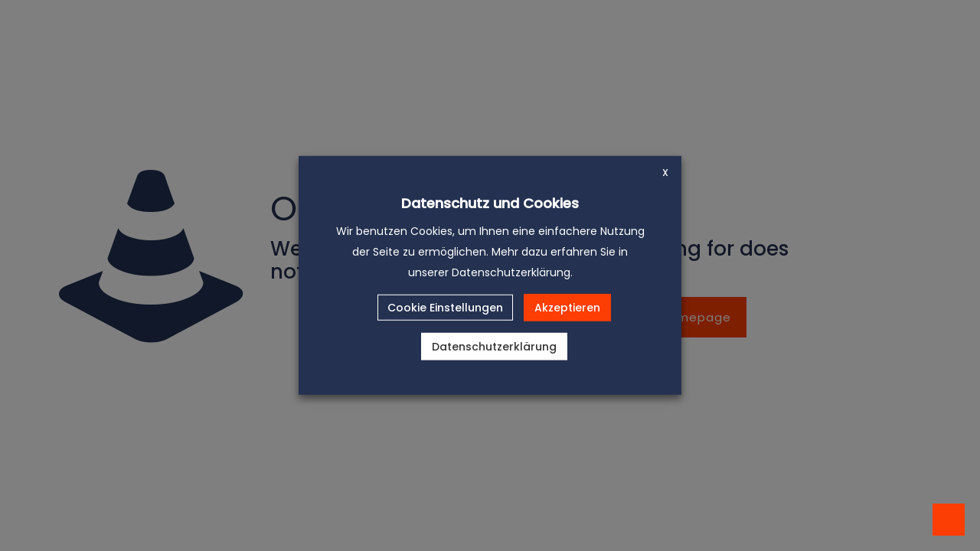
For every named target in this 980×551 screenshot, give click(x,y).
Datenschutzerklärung (494, 347)
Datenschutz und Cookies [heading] (490, 203)
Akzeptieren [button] (567, 308)
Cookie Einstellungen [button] (445, 308)
